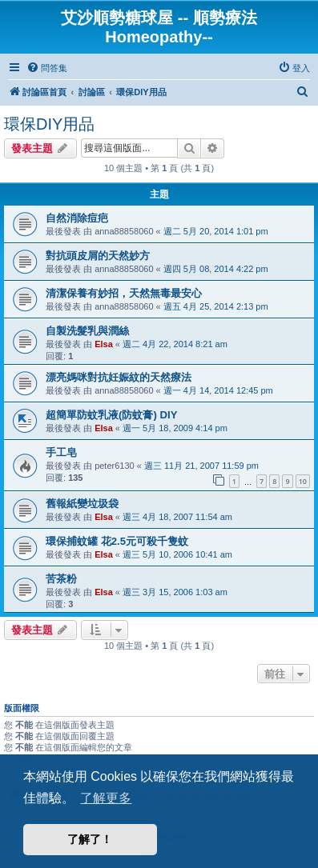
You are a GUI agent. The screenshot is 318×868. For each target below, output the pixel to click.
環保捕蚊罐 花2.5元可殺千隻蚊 (117, 541)
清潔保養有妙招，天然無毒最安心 (124, 293)
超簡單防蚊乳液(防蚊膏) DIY (111, 415)
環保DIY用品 (49, 124)
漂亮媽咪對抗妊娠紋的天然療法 (119, 377)
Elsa (104, 344)
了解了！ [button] (90, 839)
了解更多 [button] (106, 798)
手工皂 (61, 452)
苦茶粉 (61, 579)
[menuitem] (47, 68)
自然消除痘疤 (77, 218)
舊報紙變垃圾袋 (82, 504)
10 (303, 481)
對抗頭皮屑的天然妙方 (98, 256)
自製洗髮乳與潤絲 (87, 331)
